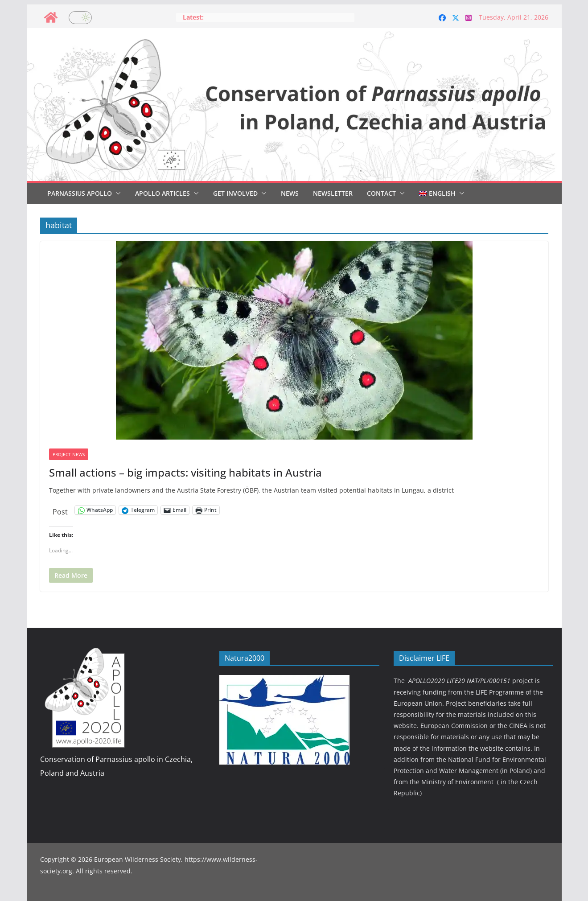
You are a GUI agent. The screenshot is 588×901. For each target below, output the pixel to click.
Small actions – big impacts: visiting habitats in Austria (185, 472)
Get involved (235, 193)
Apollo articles (162, 193)
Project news (69, 454)
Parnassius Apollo (80, 193)
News (290, 193)
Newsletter (333, 193)
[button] (116, 193)
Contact (381, 193)
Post (60, 510)
